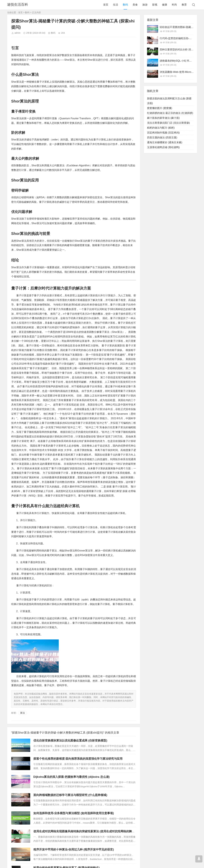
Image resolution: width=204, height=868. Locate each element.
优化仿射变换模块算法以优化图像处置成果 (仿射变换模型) (70, 741)
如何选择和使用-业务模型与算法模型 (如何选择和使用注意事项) (74, 813)
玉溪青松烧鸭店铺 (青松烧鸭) (163, 147)
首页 (106, 5)
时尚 (174, 5)
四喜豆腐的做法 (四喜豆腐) (162, 138)
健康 (165, 5)
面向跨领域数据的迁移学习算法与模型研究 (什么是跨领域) (70, 795)
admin (18, 33)
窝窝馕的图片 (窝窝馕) (160, 108)
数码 (125, 5)
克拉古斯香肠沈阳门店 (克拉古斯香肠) (168, 123)
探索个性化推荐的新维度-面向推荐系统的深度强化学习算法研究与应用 (78, 759)
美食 (135, 5)
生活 (116, 5)
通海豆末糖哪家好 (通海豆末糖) (165, 142)
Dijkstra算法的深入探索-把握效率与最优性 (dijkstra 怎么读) (72, 777)
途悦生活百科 (18, 5)
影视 (155, 5)
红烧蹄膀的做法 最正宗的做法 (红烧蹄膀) (170, 113)
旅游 (145, 5)
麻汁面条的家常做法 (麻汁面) (163, 118)
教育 (184, 5)
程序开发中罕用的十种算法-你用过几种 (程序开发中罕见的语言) (74, 850)
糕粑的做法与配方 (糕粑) (161, 128)
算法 (22, 713)
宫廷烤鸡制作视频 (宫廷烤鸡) (163, 133)
